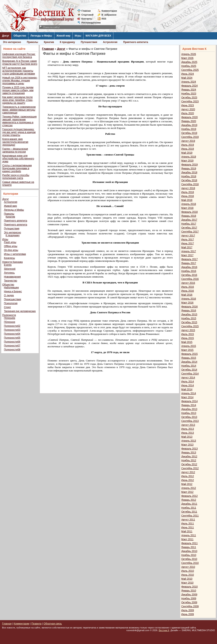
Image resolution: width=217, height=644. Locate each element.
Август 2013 (188, 425)
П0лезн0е (10, 318)
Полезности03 (12, 330)
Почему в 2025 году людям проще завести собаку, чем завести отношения (18, 90)
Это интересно (12, 42)
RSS (104, 19)
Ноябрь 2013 (189, 413)
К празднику (67, 42)
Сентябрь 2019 (190, 137)
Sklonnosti (10, 269)
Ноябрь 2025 (189, 66)
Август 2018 (188, 188)
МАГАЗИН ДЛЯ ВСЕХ (98, 36)
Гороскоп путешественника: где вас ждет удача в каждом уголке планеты (19, 132)
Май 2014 (187, 389)
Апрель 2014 (189, 393)
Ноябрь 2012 (189, 460)
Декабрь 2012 (189, 457)
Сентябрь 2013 (190, 421)
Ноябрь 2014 (189, 366)
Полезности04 (12, 334)
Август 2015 (188, 330)
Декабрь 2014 (189, 362)
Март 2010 (187, 583)
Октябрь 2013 (189, 417)
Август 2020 (188, 109)
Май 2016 (187, 295)
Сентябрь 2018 (190, 184)
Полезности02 (12, 326)
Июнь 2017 (188, 244)
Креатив (49, 42)
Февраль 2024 (189, 86)
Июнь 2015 (188, 338)
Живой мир (63, 36)
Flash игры (10, 242)
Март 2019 (187, 161)
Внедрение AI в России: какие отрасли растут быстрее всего (20, 62)
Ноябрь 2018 (189, 176)
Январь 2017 (189, 263)
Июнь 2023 (188, 105)
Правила (36, 624)
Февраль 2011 (189, 543)
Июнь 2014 (188, 386)
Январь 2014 (189, 405)
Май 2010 (187, 579)
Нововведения (12, 277)
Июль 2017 (188, 240)
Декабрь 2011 (189, 504)
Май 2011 (187, 531)
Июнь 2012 (188, 480)
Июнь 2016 (188, 291)
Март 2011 (187, 539)
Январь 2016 (189, 311)
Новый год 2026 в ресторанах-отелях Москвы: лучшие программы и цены (20, 81)
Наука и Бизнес (13, 291)
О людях (9, 295)
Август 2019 (188, 141)
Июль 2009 (188, 610)
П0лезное (10, 322)
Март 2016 (187, 303)
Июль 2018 (188, 192)
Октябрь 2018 (189, 180)
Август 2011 (188, 520)
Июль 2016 (188, 287)
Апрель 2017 (189, 251)
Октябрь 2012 (189, 464)
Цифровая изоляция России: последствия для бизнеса (19, 56)
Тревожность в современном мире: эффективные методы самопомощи (19, 110)
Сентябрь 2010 (190, 563)
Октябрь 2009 (189, 602)
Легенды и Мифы (41, 36)
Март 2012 (187, 492)
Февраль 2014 (189, 401)
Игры (78, 36)
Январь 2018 (189, 216)
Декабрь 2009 (189, 595)
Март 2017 (187, 255)
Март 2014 (187, 397)
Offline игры (11, 246)
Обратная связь (53, 624)
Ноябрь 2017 (189, 224)
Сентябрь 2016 (190, 279)
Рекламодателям (89, 23)
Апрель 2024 (189, 82)
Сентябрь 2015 (190, 326)
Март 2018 (187, 208)
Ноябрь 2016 (189, 271)
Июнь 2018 (188, 196)
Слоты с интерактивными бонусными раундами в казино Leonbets (17, 168)
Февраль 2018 (189, 212)
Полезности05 (12, 338)
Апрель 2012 (189, 488)
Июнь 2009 (188, 614)
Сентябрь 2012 (190, 468)
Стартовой (87, 15)
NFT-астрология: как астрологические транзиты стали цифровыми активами (19, 71)
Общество (20, 36)
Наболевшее (11, 288)
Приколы (32, 42)
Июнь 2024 (188, 74)
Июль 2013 (188, 429)
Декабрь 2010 (189, 551)
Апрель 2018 (189, 204)
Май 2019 (187, 153)
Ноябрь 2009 (189, 599)
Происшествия (12, 299)
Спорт (7, 307)
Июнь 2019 (188, 149)
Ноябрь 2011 (189, 508)
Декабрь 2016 (189, 267)
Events (8, 265)
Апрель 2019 (189, 157)
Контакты (87, 19)
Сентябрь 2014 (190, 374)
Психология (11, 303)
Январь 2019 (189, 169)
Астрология (110, 42)
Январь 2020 (189, 121)
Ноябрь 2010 (189, 555)
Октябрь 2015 (189, 322)
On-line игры (11, 250)
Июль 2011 (188, 524)
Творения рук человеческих (20, 311)
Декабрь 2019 (189, 125)
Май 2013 (187, 437)
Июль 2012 (188, 476)
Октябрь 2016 (189, 275)
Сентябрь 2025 (190, 70)
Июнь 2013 (188, 433)
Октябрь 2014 (189, 370)
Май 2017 (187, 247)
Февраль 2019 (189, 165)
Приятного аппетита (136, 42)
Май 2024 (187, 78)
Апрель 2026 (189, 54)
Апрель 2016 (189, 299)
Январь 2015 (189, 358)
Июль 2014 (188, 382)
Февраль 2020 (189, 117)
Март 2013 (187, 445)
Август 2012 (188, 472)
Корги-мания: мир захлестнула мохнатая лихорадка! (15, 142)
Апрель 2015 (189, 346)
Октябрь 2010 (189, 559)
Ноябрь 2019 (189, 129)
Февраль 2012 (189, 496)
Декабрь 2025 (189, 62)
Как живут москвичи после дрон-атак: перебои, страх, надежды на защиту (18, 100)
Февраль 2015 (189, 354)
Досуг (6, 36)
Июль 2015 (188, 334)
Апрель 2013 (189, 441)
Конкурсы (9, 258)
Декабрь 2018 (189, 173)
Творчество (10, 281)
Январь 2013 (189, 453)
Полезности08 (12, 350)
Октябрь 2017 (189, 228)
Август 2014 (188, 378)
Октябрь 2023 (189, 98)
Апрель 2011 (189, 535)
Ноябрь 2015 (189, 318)
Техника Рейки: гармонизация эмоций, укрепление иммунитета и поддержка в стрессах (19, 121)
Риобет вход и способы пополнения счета (16, 177)
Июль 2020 (188, 113)
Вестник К (164, 630)
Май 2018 (187, 200)
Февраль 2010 (189, 587)
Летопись (9, 273)
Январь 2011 (189, 547)
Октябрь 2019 (189, 133)
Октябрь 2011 (189, 512)
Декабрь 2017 (189, 220)
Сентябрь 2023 (190, 102)
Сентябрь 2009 (190, 606)
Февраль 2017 (189, 259)
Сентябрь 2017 (190, 232)
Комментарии (109, 11)
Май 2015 (187, 342)
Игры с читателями (15, 254)
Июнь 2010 (188, 575)
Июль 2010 (188, 571)
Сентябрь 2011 (190, 516)
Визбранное (109, 15)
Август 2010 (188, 567)
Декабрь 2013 (189, 409)
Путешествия (89, 42)
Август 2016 (188, 283)
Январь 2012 (189, 500)
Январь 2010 (189, 591)
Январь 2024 (189, 90)
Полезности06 (12, 342)
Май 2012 (187, 484)
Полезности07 (12, 346)
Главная (86, 11)
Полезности (9, 315)
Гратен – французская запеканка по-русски (15, 150)
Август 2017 (188, 236)
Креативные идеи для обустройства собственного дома (18, 159)
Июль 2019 (188, 145)
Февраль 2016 (189, 307)
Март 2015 (187, 350)
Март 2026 (187, 58)
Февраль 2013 (189, 449)
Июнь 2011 (188, 528)
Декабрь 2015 (189, 315)
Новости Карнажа (12, 262)
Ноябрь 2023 (189, 94)
